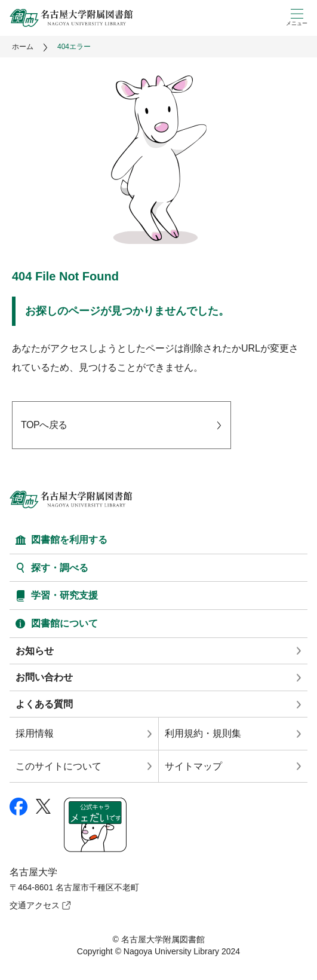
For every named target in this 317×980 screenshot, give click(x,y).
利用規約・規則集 (203, 733)
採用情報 (35, 733)
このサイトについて (59, 766)
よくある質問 (44, 704)
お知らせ (35, 651)
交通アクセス (35, 905)
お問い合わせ (44, 677)
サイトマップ (193, 766)
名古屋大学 (33, 872)
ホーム (23, 47)
